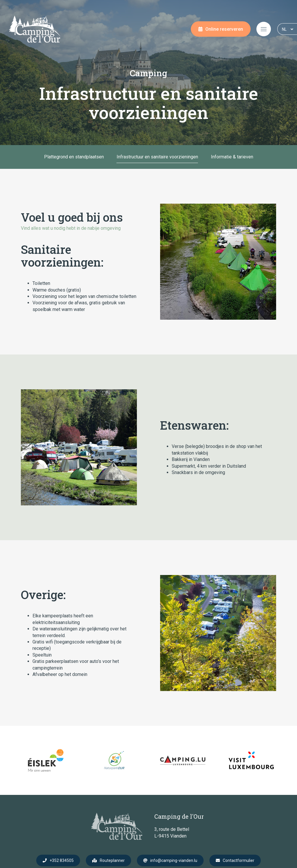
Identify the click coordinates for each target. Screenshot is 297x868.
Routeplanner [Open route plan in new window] (112, 860)
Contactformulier (239, 860)
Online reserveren (224, 29)
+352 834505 (62, 860)
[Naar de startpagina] (35, 29)
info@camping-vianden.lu (174, 860)
